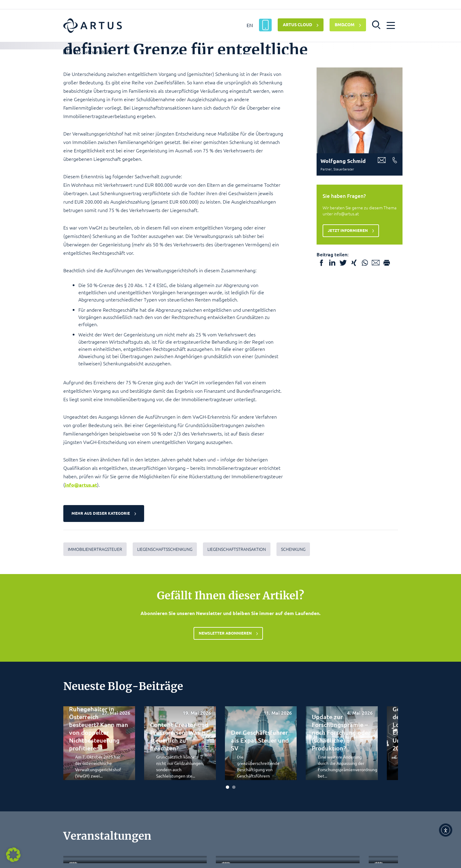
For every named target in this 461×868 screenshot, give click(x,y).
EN (250, 25)
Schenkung (293, 680)
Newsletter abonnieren (225, 765)
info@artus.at (81, 616)
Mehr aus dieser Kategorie (102, 644)
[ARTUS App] (265, 25)
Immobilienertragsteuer (95, 680)
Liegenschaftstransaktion (237, 680)
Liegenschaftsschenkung (165, 680)
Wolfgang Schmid (343, 292)
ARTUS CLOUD (297, 24)
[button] (376, 24)
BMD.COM (345, 24)
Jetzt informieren (349, 361)
